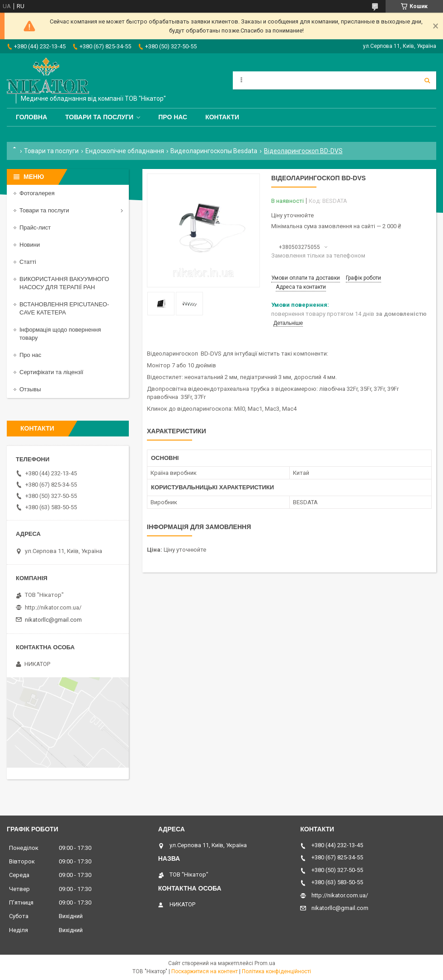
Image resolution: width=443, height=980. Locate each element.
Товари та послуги (99, 117)
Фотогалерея (37, 193)
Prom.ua (265, 963)
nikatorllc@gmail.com (53, 620)
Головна (31, 117)
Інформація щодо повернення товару (60, 334)
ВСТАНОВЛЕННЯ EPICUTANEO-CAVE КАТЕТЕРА (64, 308)
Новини (30, 245)
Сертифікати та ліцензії (51, 372)
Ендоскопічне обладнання (125, 151)
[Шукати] (427, 80)
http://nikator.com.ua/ (53, 607)
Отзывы (30, 389)
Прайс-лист (35, 227)
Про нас (173, 117)
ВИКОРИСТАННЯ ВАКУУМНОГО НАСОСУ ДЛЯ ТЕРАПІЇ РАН (64, 283)
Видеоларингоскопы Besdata (214, 151)
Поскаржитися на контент (205, 971)
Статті (28, 262)
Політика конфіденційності (276, 971)
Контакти (222, 117)
